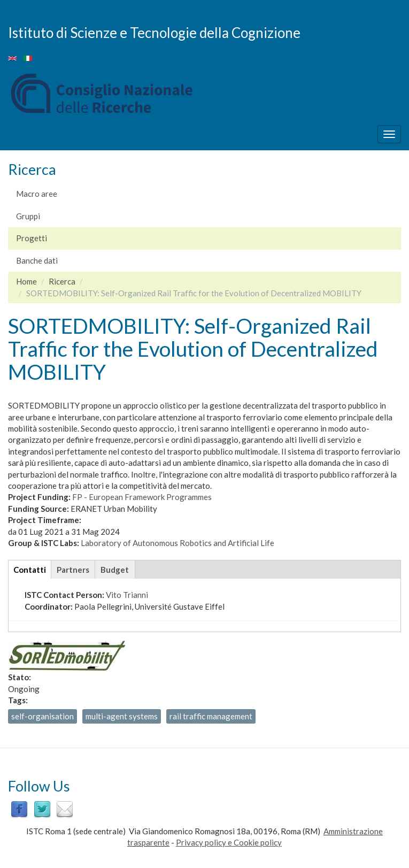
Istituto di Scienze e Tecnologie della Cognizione (154, 32)
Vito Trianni (127, 595)
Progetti (32, 238)
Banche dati (37, 260)
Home (26, 281)
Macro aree (37, 194)
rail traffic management (211, 716)
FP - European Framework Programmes (142, 497)
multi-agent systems (122, 716)
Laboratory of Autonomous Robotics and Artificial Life (178, 543)
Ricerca (62, 281)
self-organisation (43, 716)
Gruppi (28, 216)
